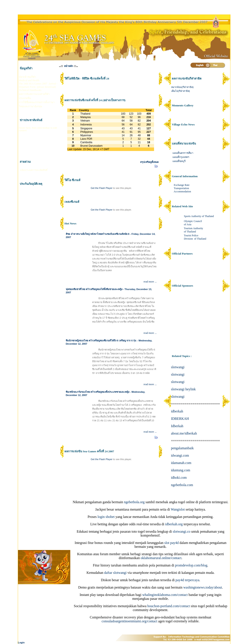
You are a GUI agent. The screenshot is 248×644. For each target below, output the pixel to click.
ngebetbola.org (134, 502)
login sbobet (106, 517)
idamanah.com (181, 463)
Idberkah (177, 426)
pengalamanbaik (182, 448)
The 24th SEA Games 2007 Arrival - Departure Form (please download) (38, 85)
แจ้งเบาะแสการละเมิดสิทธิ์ (34, 170)
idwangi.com (180, 455)
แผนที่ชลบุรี (179, 161)
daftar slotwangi (115, 573)
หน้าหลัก (69, 66)
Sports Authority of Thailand (198, 216)
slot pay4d (171, 543)
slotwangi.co (181, 531)
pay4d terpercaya (187, 580)
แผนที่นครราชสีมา (183, 153)
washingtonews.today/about (203, 587)
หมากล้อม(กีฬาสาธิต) (182, 87)
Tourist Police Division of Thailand (195, 237)
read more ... (150, 282)
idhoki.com (179, 478)
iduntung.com (181, 470)
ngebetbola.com (182, 485)
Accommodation (182, 191)
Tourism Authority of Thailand (194, 230)
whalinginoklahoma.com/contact (165, 595)
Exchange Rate (182, 185)
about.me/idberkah (184, 433)
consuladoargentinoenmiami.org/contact (129, 621)
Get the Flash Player (102, 188)
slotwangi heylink (183, 389)
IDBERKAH (180, 419)
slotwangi (178, 367)
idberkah (177, 411)
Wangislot (178, 509)
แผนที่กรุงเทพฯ (181, 157)
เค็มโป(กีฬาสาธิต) (181, 91)
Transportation (181, 188)
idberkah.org (174, 524)
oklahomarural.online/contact (161, 558)
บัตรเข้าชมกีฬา (27, 77)
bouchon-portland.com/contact (169, 606)
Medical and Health (29, 80)
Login (21, 642)
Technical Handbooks (30, 90)
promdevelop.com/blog (191, 565)
